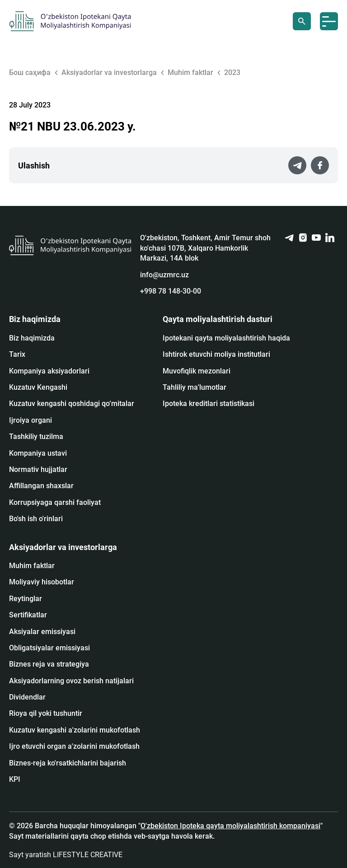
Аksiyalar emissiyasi (42, 632)
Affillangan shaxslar (41, 486)
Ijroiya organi (30, 420)
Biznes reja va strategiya (49, 664)
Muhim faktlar (32, 566)
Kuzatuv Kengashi (38, 387)
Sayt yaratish (66, 855)
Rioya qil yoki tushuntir (46, 713)
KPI (15, 779)
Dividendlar (27, 697)
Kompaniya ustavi (38, 453)
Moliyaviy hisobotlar (42, 582)
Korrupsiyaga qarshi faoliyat (55, 502)
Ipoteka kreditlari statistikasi (209, 404)
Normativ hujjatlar (38, 469)
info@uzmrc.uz (164, 275)
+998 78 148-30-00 (171, 291)
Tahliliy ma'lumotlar (195, 387)
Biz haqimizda (32, 338)
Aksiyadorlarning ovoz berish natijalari (71, 681)
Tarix (17, 354)
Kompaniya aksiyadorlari (49, 371)
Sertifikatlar (28, 615)
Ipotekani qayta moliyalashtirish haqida (226, 338)
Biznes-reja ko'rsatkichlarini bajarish (68, 763)
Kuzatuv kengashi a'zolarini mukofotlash (75, 730)
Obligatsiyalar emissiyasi (49, 648)
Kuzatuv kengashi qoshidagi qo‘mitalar (72, 404)
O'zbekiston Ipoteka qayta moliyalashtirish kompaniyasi (230, 826)
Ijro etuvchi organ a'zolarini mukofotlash (74, 746)
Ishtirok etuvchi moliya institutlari (216, 354)
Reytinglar (26, 599)
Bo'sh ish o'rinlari (36, 519)
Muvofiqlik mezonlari (197, 371)
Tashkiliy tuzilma (36, 436)
